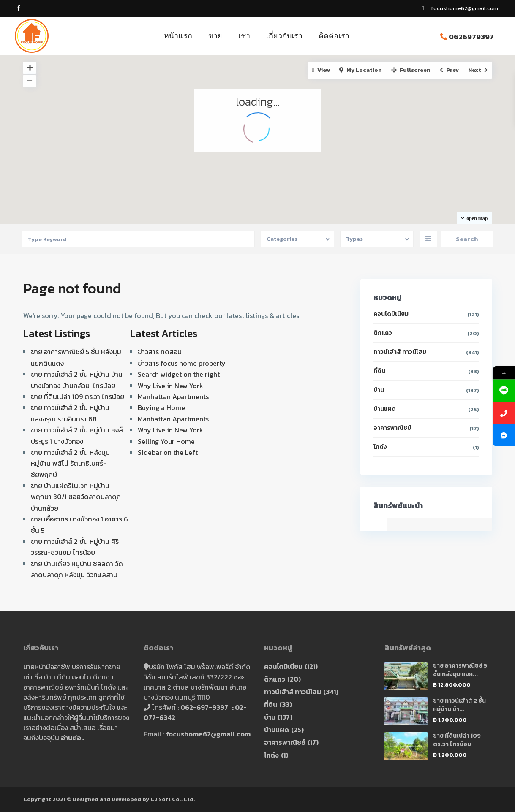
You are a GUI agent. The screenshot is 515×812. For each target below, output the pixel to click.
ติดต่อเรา (334, 36)
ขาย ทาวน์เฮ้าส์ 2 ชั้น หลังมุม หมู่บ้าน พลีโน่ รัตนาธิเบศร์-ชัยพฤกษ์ (70, 463)
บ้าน (379, 390)
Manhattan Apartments (173, 396)
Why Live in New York (170, 386)
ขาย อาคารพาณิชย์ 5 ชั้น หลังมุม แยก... (460, 670)
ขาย (215, 36)
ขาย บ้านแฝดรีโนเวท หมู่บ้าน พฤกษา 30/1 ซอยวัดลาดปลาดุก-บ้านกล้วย (78, 497)
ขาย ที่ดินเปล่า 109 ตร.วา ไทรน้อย (78, 396)
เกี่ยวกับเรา (284, 36)
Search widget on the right (179, 374)
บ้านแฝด (385, 409)
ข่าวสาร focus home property (182, 363)
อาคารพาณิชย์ (392, 428)
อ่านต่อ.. (73, 738)
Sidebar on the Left (168, 452)
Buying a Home (161, 407)
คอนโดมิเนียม (391, 314)
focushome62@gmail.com (208, 734)
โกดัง (380, 447)
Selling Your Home (166, 441)
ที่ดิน (379, 371)
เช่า (244, 36)
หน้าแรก (178, 36)
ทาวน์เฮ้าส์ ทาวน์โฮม (400, 352)
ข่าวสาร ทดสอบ (160, 352)
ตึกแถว (383, 333)
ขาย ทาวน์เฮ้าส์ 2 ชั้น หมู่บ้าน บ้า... (459, 705)
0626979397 (471, 37)
